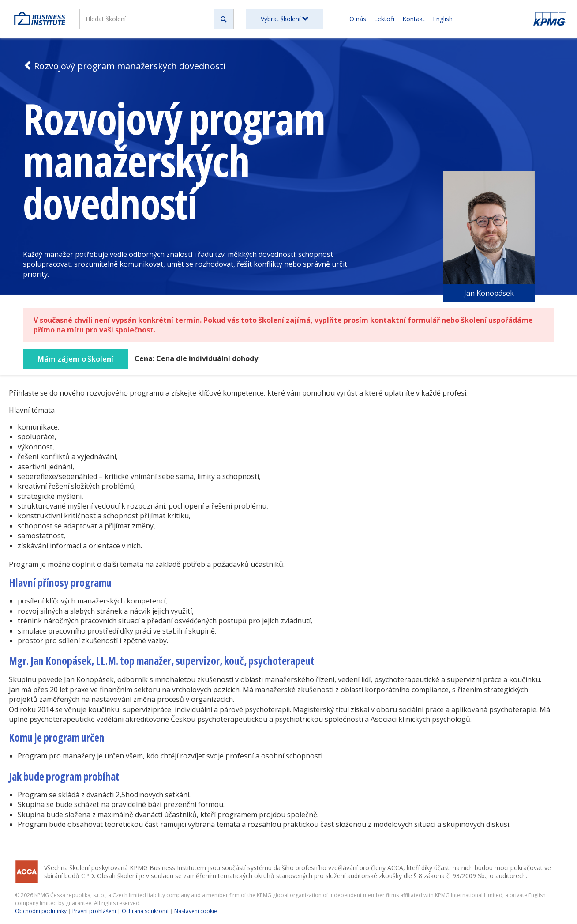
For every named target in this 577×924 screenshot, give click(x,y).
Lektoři (384, 19)
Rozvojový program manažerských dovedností (124, 66)
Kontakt (414, 19)
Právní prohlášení (94, 911)
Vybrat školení (285, 19)
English (443, 19)
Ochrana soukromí (145, 911)
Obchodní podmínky (41, 911)
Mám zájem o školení (75, 359)
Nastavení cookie (196, 911)
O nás (358, 19)
